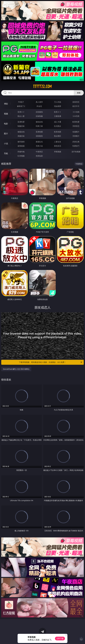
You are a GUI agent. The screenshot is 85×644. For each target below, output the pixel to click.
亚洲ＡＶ (21, 112)
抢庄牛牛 (76, 106)
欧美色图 (58, 132)
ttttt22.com (42, 86)
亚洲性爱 (21, 122)
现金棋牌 (58, 106)
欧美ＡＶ (58, 112)
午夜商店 (39, 152)
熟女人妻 (21, 116)
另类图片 (76, 136)
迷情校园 (21, 146)
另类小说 (39, 146)
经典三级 (39, 126)
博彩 (6, 104)
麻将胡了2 (21, 106)
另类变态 (76, 126)
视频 (6, 114)
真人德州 (39, 102)
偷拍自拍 (39, 122)
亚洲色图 (39, 132)
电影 (6, 124)
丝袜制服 (39, 116)
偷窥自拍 (21, 132)
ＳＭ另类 (76, 116)
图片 (6, 134)
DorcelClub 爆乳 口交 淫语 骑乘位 (16, 369)
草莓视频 (58, 152)
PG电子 (21, 102)
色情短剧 (39, 156)
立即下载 (60, 638)
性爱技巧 (76, 146)
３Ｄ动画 (76, 112)
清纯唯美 (39, 136)
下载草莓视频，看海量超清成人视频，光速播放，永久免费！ (51, 362)
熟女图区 (58, 136)
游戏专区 (76, 102)
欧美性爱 (76, 122)
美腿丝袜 (21, 136)
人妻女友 (58, 142)
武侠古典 (76, 142)
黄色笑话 (58, 146)
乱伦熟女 (58, 126)
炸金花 (39, 106)
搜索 (79, 93)
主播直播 (58, 116)
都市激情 (21, 142)
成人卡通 (58, 122)
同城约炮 (21, 152)
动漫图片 (76, 132)
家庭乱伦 (39, 142)
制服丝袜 (21, 126)
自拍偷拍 (39, 112)
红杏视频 (21, 156)
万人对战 (58, 102)
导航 (6, 153)
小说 (6, 143)
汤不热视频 (76, 152)
